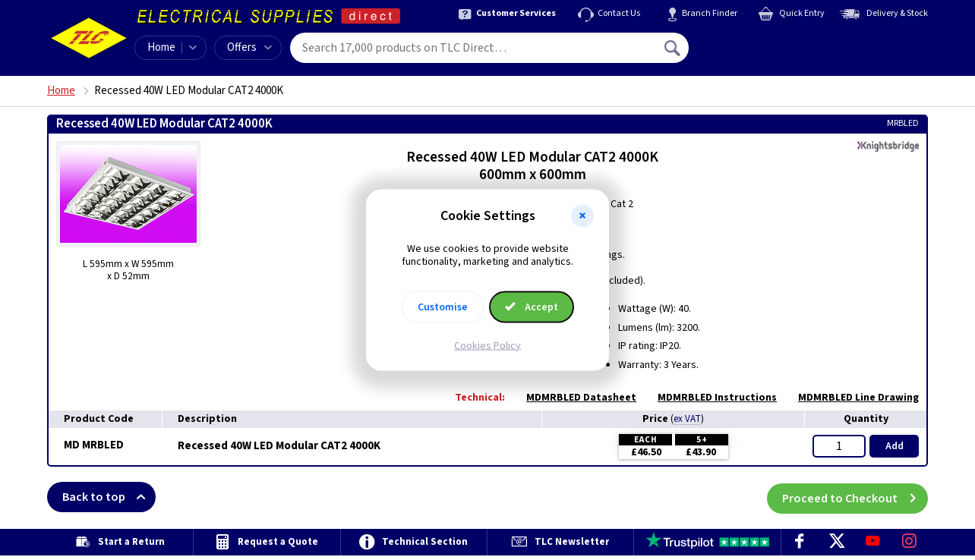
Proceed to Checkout (855, 497)
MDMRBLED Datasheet (574, 398)
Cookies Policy (487, 345)
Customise (443, 307)
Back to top (109, 497)
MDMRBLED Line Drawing (851, 398)
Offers (249, 47)
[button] (582, 216)
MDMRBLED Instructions (710, 398)
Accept (532, 307)
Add (895, 446)
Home (161, 47)
